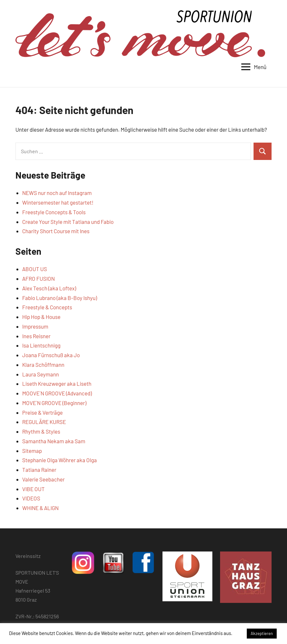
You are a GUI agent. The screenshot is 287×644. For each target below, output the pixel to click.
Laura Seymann (41, 374)
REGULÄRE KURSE (44, 422)
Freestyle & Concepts (47, 307)
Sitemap (32, 451)
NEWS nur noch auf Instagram (57, 193)
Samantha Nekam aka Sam (54, 441)
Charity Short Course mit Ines (56, 231)
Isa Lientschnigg (41, 345)
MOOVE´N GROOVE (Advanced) (57, 393)
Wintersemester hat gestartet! (58, 202)
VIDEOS (31, 498)
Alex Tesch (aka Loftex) (49, 288)
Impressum (35, 326)
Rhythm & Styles (41, 431)
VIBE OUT (33, 489)
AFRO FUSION (38, 278)
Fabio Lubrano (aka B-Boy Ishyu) (60, 298)
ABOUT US (35, 269)
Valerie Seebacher (43, 479)
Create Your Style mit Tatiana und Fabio (68, 222)
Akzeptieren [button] (262, 633)
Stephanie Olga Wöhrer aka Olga (60, 460)
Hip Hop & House (41, 317)
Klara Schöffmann (43, 365)
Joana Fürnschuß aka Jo (51, 355)
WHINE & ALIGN (40, 508)
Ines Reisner (36, 336)
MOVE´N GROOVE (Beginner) (54, 403)
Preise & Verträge (42, 412)
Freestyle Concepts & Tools (54, 212)
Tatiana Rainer (39, 470)
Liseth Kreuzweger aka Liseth (57, 384)
